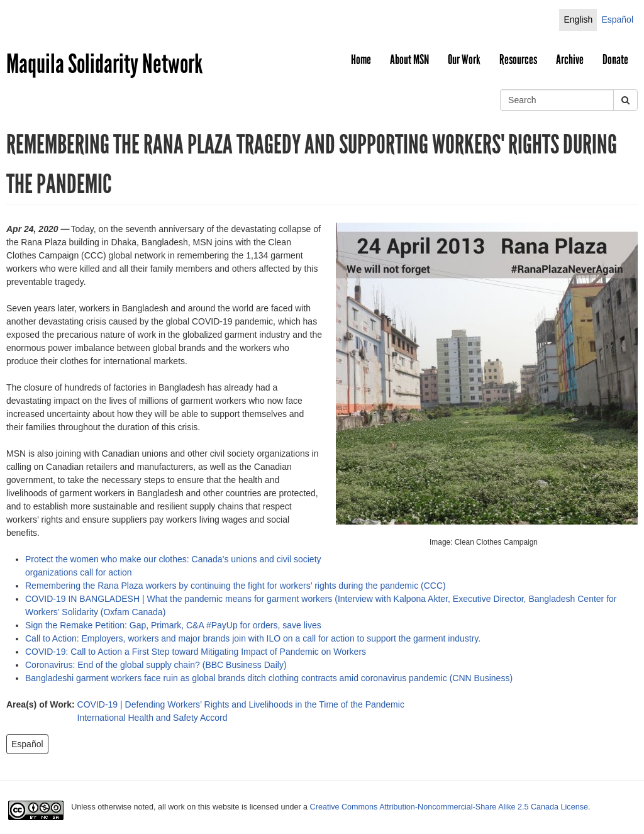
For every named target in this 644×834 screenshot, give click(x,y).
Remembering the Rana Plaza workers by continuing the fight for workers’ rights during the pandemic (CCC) (236, 586)
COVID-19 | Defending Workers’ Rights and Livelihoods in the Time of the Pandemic (241, 704)
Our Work (464, 60)
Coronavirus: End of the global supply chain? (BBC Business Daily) (156, 665)
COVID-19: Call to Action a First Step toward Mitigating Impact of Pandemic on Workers (196, 652)
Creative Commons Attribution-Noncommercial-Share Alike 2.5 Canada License (449, 807)
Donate (615, 60)
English (578, 19)
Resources (518, 60)
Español (617, 19)
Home (361, 60)
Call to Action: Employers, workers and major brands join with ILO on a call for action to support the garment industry (252, 638)
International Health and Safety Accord (153, 718)
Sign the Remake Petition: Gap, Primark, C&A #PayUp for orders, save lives (176, 625)
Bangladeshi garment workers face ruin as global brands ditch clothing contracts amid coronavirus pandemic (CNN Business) (269, 678)
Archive (570, 60)
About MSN (409, 60)
